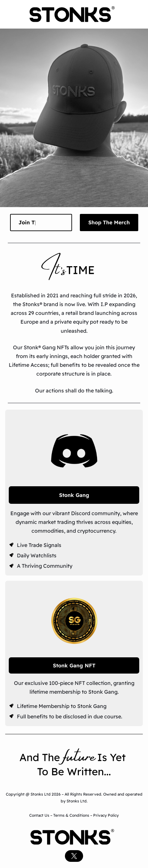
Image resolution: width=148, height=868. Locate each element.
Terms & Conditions (71, 815)
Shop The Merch (109, 222)
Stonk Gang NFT (74, 665)
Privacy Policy (106, 815)
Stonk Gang (74, 495)
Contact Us (40, 815)
